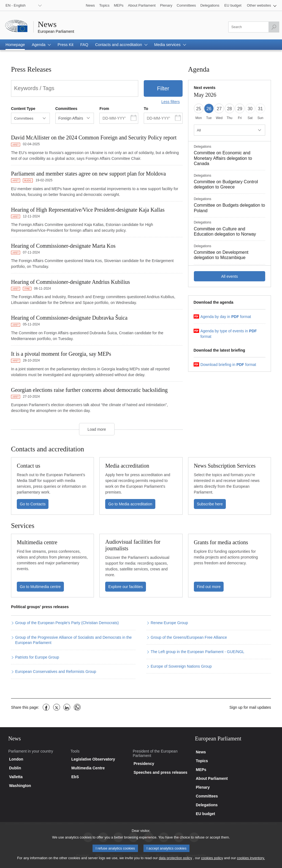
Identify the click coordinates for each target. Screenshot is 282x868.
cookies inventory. (251, 862)
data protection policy (175, 862)
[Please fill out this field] (254, 27)
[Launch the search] (274, 27)
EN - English (16, 5)
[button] (262, 5)
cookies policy (212, 862)
